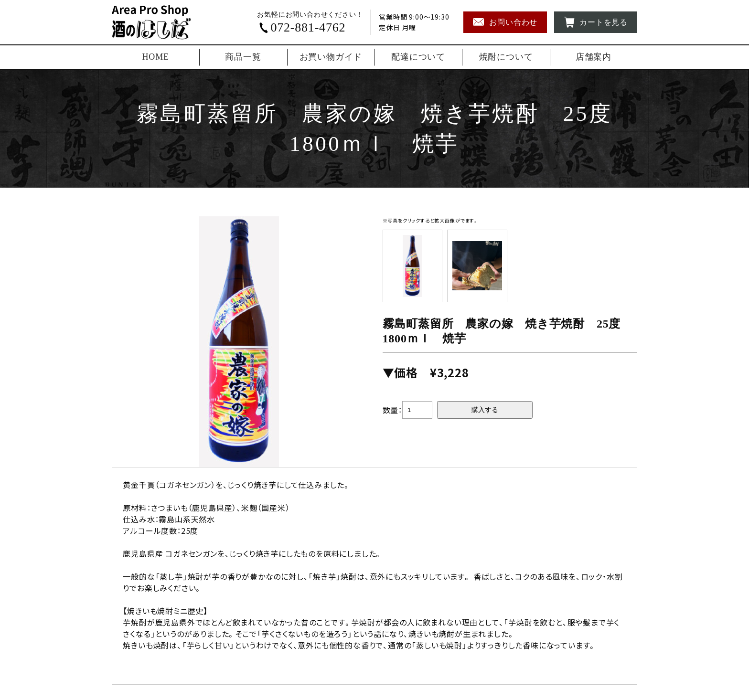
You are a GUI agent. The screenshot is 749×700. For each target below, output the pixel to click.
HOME (156, 57)
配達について (418, 57)
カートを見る (596, 22)
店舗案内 (594, 57)
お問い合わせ (505, 22)
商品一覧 (243, 57)
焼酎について (506, 57)
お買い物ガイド (331, 57)
